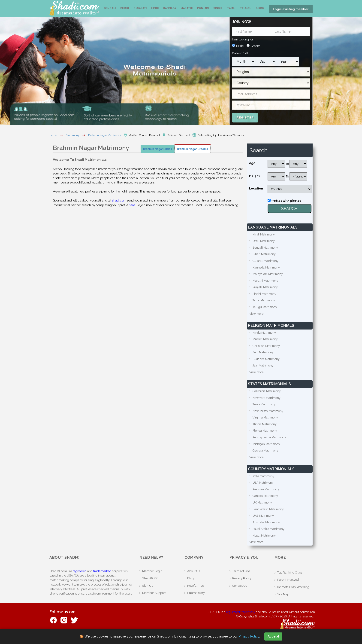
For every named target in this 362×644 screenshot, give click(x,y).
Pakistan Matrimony (266, 495)
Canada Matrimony (266, 502)
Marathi (187, 8)
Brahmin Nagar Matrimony (105, 134)
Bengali (110, 8)
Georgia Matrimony (266, 456)
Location (256, 187)
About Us (194, 579)
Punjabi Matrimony (266, 288)
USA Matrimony (264, 488)
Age (252, 162)
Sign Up (148, 593)
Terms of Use (241, 579)
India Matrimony (264, 482)
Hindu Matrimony (265, 334)
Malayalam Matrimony (268, 274)
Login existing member (291, 9)
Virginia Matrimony (266, 422)
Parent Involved (288, 588)
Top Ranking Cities (290, 580)
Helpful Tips (195, 593)
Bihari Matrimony (264, 254)
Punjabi (203, 8)
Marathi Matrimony (266, 281)
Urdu (260, 8)
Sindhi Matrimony (265, 295)
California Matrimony (267, 394)
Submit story (196, 601)
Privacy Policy (242, 586)
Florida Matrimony (265, 435)
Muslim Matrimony (266, 341)
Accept (273, 636)
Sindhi (218, 8)
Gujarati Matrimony (266, 261)
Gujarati (140, 8)
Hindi (155, 8)
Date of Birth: (241, 52)
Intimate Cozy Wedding (293, 595)
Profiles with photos (286, 199)
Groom (255, 44)
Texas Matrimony (264, 408)
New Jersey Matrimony (268, 415)
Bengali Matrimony (266, 247)
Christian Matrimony (266, 348)
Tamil (231, 8)
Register (245, 116)
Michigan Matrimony (267, 449)
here (132, 204)
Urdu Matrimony (264, 240)
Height (254, 174)
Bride (240, 44)
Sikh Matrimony (263, 355)
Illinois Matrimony (265, 428)
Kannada (170, 8)
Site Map (283, 602)
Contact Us (240, 593)
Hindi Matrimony (264, 233)
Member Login (152, 579)
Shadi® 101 (150, 586)
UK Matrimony (262, 509)
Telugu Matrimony (265, 308)
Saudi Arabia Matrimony (269, 536)
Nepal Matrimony (265, 543)
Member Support (154, 601)
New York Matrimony (267, 401)
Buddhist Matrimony (267, 362)
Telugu (246, 8)
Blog (190, 586)
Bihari (125, 8)
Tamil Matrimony (264, 301)
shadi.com (119, 199)
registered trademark (241, 620)
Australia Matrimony (267, 529)
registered (80, 579)
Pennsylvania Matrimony (270, 442)
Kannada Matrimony (267, 267)
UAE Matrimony (264, 523)
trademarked (102, 579)
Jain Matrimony (263, 368)
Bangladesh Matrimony (269, 516)
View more (257, 315)
